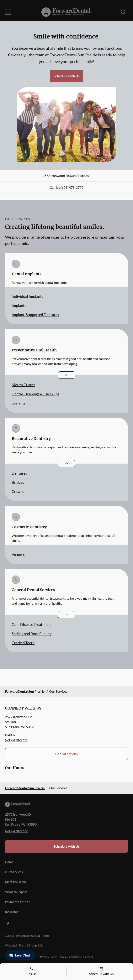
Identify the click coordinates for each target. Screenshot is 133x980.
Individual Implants (27, 296)
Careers (88, 957)
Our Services (14, 872)
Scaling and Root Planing (32, 634)
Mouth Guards (23, 385)
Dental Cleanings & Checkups (35, 394)
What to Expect (16, 892)
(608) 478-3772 (72, 187)
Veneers (18, 554)
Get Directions (66, 754)
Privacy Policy (48, 957)
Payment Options (17, 902)
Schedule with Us (66, 76)
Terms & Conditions (70, 957)
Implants (19, 305)
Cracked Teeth (23, 643)
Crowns (18, 491)
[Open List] (67, 375)
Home (9, 862)
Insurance (12, 912)
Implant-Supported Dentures (35, 315)
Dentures (19, 473)
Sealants (19, 403)
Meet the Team (15, 882)
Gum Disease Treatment (31, 624)
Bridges (18, 482)
